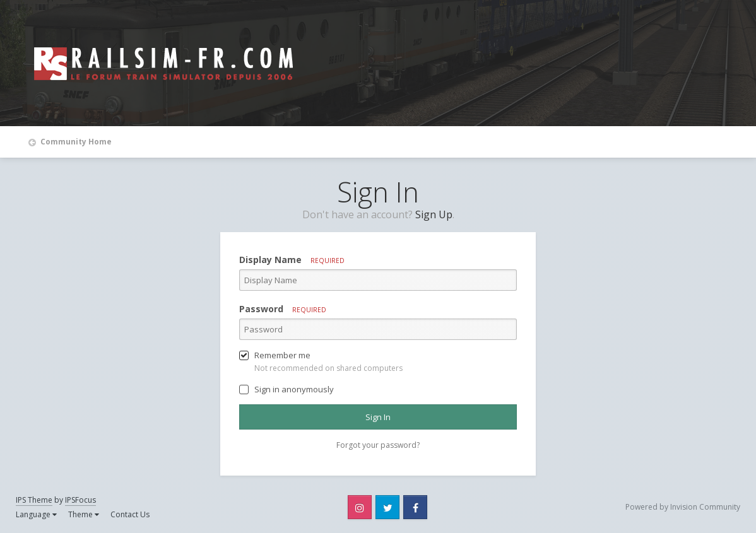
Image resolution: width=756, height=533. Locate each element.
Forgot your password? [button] (378, 445)
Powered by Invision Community (683, 507)
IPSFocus (80, 500)
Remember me (282, 355)
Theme (84, 514)
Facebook (415, 507)
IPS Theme (34, 500)
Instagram (360, 507)
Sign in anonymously (294, 389)
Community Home (75, 142)
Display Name (292, 260)
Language (36, 514)
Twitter (387, 507)
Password (283, 309)
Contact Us (130, 514)
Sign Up (434, 214)
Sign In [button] (378, 417)
